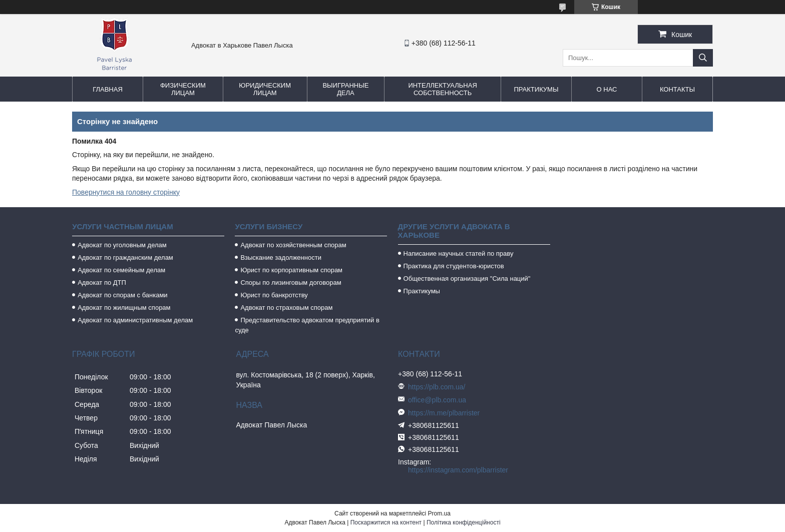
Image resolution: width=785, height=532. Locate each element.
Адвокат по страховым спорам (286, 308)
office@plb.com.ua (437, 400)
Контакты (677, 89)
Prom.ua (439, 513)
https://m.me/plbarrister (444, 413)
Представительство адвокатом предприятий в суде (307, 325)
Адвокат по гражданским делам (125, 257)
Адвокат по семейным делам (121, 270)
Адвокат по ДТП (102, 283)
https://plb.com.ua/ (437, 387)
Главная (108, 89)
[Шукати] (703, 58)
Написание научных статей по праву (459, 253)
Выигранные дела (345, 89)
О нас (607, 89)
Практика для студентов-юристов (454, 266)
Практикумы (536, 89)
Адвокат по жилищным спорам (124, 308)
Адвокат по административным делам (135, 320)
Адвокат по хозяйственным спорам (293, 245)
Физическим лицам (183, 89)
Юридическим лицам (265, 89)
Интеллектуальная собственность (442, 89)
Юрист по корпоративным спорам (291, 270)
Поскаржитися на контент (386, 522)
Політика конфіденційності (464, 522)
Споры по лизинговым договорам (291, 283)
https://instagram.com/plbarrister (458, 470)
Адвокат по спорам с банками (122, 295)
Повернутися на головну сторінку (126, 192)
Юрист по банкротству (274, 295)
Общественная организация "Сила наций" (467, 279)
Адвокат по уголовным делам (122, 245)
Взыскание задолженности (281, 257)
